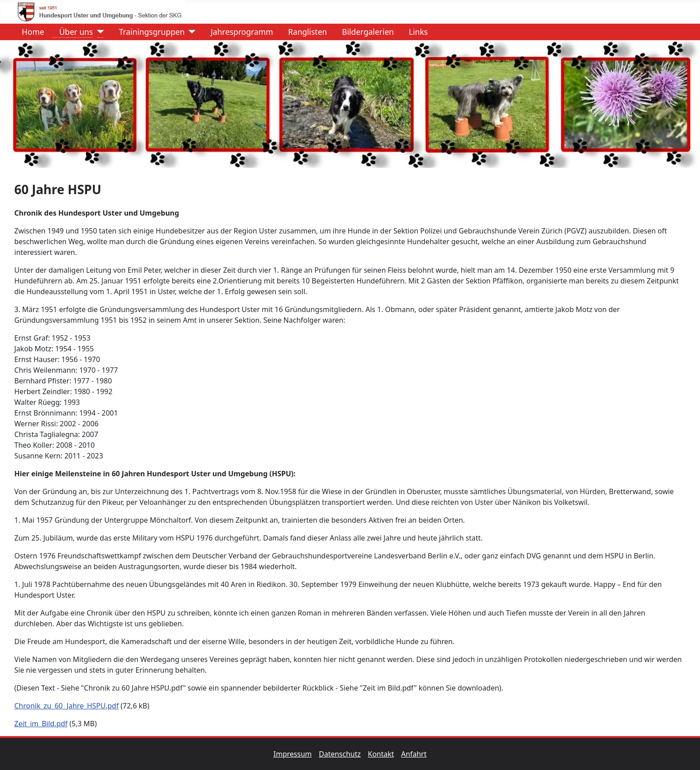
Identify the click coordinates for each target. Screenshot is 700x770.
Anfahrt (414, 754)
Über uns (72, 32)
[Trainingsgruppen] (190, 32)
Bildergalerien (364, 32)
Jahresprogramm (238, 32)
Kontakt (385, 754)
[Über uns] (98, 32)
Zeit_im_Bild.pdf (41, 724)
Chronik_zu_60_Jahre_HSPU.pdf (67, 706)
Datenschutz (343, 754)
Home (29, 32)
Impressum (296, 754)
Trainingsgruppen (148, 32)
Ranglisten (304, 32)
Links (415, 32)
